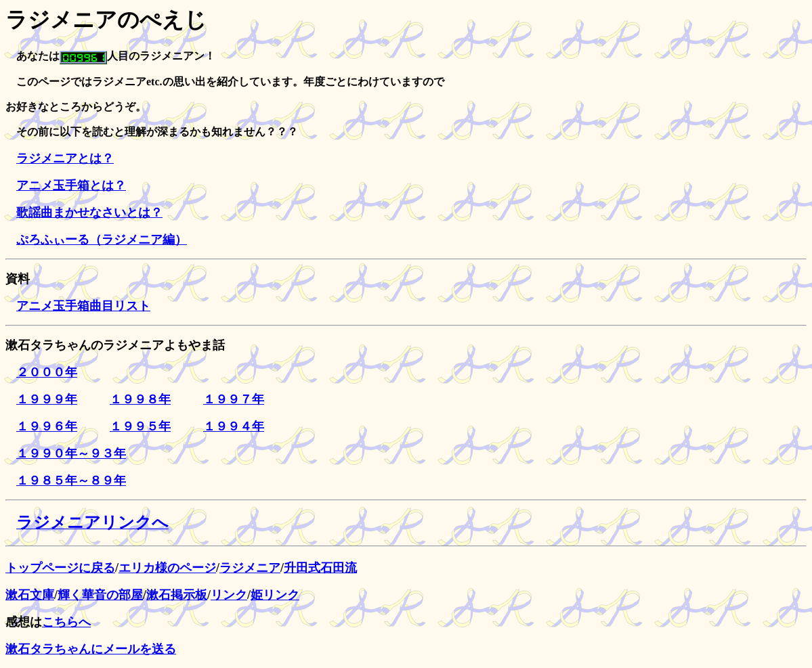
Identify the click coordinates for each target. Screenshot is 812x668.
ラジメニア (250, 568)
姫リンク (275, 595)
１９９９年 (47, 399)
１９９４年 (234, 426)
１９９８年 (140, 399)
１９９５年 (140, 426)
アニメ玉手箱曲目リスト (83, 306)
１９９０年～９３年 (71, 453)
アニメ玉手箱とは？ (71, 185)
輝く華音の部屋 (100, 595)
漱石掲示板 (177, 595)
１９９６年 (47, 426)
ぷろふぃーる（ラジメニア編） (102, 240)
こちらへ (66, 622)
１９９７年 (234, 399)
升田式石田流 (320, 568)
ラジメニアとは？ (65, 158)
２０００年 (47, 372)
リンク (229, 595)
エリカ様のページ (167, 568)
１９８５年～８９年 (71, 481)
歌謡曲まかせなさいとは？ (89, 213)
